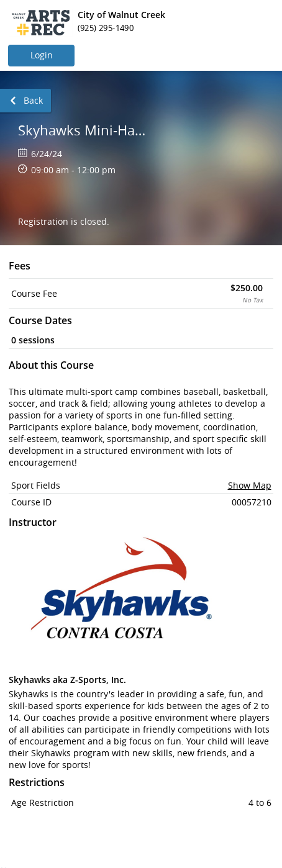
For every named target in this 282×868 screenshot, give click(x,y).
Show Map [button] (250, 485)
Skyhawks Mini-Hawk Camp (86, 130)
